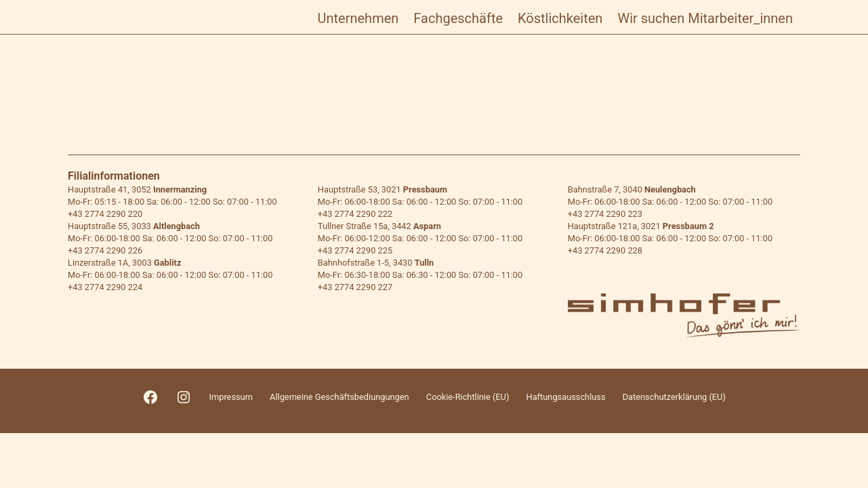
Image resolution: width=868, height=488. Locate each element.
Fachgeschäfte (458, 18)
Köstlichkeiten (560, 18)
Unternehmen (358, 18)
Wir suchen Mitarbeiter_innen (705, 18)
